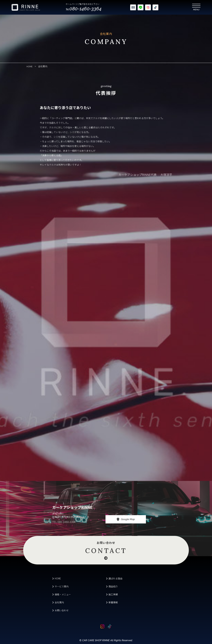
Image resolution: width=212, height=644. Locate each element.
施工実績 (112, 594)
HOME (57, 578)
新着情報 (112, 602)
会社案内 (58, 602)
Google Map (130, 519)
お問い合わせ (106, 550)
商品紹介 (112, 586)
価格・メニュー (62, 594)
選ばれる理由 (114, 578)
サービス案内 (60, 586)
